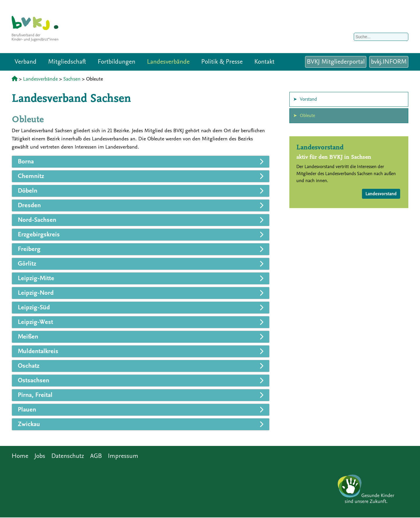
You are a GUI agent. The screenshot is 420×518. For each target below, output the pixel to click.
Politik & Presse (222, 62)
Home (20, 456)
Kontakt (264, 62)
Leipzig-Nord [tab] (36, 293)
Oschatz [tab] (29, 366)
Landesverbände (168, 62)
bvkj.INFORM (389, 62)
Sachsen (72, 79)
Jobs (40, 456)
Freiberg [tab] (29, 249)
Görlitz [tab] (27, 264)
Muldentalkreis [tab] (38, 351)
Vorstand (308, 99)
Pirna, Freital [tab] (35, 395)
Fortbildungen (117, 62)
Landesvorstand (381, 194)
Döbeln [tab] (28, 191)
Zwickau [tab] (29, 424)
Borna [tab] (26, 162)
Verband (26, 62)
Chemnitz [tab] (31, 176)
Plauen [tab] (27, 410)
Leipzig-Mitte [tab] (36, 278)
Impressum (123, 456)
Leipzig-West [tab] (35, 322)
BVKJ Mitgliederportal (336, 62)
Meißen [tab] (28, 337)
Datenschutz (68, 456)
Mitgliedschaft (67, 62)
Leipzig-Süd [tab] (34, 307)
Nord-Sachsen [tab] (37, 220)
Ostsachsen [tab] (34, 380)
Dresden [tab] (29, 205)
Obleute (307, 116)
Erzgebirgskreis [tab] (39, 234)
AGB (96, 456)
